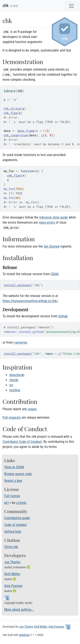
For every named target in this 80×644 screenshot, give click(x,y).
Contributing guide (17, 518)
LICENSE (21, 503)
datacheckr (17, 375)
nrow (24, 135)
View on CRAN (14, 467)
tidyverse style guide (54, 217)
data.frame (26, 131)
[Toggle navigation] (71, 6)
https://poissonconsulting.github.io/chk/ (30, 301)
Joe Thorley (12, 562)
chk (6, 6)
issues (32, 409)
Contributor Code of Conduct (22, 442)
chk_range (11, 135)
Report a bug (13, 481)
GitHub (63, 316)
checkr (14, 380)
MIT (7, 503)
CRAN (55, 274)
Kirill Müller (12, 574)
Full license (12, 496)
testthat (15, 390)
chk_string (12, 108)
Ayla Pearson (13, 586)
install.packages (17, 285)
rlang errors (47, 222)
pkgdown (24, 635)
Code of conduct (15, 525)
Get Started (52, 246)
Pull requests (12, 417)
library (10, 91)
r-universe (20, 342)
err (11, 385)
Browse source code (18, 474)
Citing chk (11, 547)
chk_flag (10, 113)
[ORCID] (29, 567)
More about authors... (19, 610)
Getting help (13, 532)
